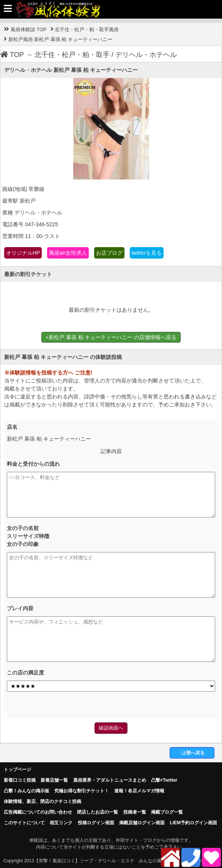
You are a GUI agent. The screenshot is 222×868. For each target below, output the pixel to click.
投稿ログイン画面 (96, 823)
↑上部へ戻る (192, 753)
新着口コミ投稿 (20, 780)
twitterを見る (147, 253)
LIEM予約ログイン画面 (193, 823)
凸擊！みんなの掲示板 (27, 791)
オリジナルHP (23, 253)
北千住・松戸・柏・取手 (72, 55)
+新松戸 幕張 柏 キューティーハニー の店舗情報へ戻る (111, 337)
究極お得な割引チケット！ (82, 791)
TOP (12, 55)
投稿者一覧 (135, 812)
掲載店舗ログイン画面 (142, 823)
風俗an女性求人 (68, 253)
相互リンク (61, 823)
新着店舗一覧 (54, 780)
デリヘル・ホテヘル (146, 55)
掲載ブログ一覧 (167, 812)
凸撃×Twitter (164, 780)
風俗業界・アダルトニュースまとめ (110, 780)
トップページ (17, 770)
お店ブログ (109, 253)
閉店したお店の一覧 (98, 812)
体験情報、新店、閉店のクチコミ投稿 (43, 801)
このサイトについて (24, 823)
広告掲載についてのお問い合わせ (38, 812)
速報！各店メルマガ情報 (139, 791)
